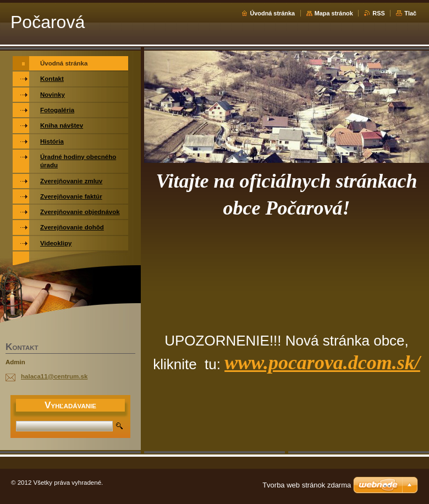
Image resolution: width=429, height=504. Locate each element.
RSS (378, 13)
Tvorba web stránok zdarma (307, 485)
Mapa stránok (334, 13)
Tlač (410, 13)
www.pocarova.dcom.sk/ (322, 363)
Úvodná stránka (272, 13)
